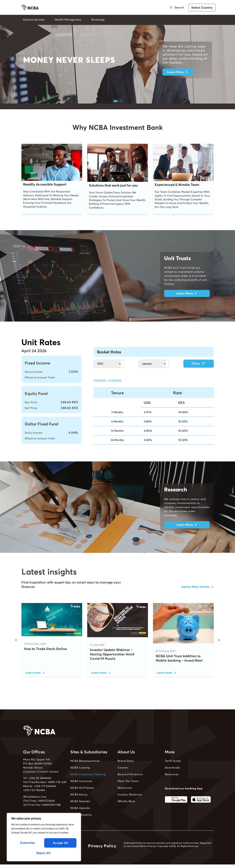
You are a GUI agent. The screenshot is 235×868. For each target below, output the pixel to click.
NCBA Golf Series (82, 798)
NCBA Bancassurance (85, 771)
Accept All (44, 853)
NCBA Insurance (81, 791)
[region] (44, 838)
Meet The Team (128, 791)
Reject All (60, 844)
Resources (172, 784)
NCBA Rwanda (80, 811)
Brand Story (126, 771)
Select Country (202, 7)
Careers (123, 778)
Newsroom (125, 798)
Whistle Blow (126, 811)
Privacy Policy (102, 856)
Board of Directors (130, 784)
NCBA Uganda (80, 818)
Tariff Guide (173, 771)
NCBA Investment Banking (88, 784)
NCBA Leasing (80, 778)
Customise (27, 844)
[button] (116, 111)
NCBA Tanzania (81, 825)
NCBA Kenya (79, 805)
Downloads (172, 778)
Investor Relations (130, 805)
